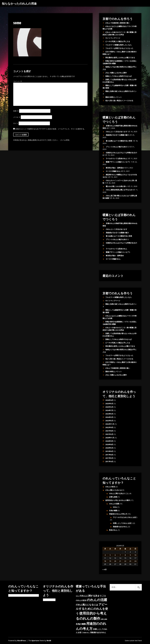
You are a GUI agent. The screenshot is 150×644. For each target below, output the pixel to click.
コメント (18, 81)
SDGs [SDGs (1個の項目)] (77, 596)
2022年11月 (110, 424)
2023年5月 (109, 421)
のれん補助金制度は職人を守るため (119, 190)
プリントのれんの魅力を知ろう (117, 147)
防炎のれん (113, 530)
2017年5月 (109, 458)
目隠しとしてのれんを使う (123, 523)
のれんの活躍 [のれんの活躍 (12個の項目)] (97, 600)
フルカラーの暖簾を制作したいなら (118, 45)
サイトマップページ (113, 38)
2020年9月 (109, 441)
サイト (16, 123)
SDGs (115, 507)
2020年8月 (109, 444)
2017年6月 (109, 455)
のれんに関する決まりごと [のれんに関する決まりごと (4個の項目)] (93, 596)
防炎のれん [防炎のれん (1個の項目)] (87, 633)
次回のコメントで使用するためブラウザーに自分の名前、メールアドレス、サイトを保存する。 (51, 129)
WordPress (22, 641)
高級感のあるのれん (120, 527)
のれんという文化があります (116, 132)
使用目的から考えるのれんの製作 (118, 500)
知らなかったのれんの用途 (19, 3)
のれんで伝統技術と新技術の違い (118, 23)
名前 (16, 111)
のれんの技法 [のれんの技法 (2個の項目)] (81, 600)
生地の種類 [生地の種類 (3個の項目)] (81, 624)
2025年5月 (109, 404)
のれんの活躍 (114, 504)
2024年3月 (109, 417)
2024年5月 (109, 414)
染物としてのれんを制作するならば (118, 76)
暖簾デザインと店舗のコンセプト (118, 162)
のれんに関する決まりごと (119, 493)
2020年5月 (109, 448)
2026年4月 (109, 400)
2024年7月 (109, 410)
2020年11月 (110, 438)
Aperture (35, 641)
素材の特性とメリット (114, 97)
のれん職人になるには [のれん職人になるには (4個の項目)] (87, 605)
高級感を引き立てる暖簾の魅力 (117, 135)
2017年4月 (109, 462)
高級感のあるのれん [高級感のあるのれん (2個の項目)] (98, 632)
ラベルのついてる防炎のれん (116, 159)
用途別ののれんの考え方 (118, 514)
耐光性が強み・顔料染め (115, 168)
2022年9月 (109, 427)
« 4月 (105, 570)
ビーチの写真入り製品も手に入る (118, 41)
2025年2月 (109, 407)
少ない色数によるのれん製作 (116, 73)
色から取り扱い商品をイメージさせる (119, 101)
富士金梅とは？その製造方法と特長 (119, 141)
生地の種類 (113, 511)
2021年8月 (109, 431)
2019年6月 (109, 451)
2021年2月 (109, 434)
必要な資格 (113, 497)
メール (17, 117)
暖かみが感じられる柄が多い (116, 186)
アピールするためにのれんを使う (125, 517)
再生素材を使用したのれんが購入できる (120, 58)
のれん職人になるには (114, 490)
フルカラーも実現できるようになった (119, 48)
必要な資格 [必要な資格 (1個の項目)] (104, 619)
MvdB (49, 641)
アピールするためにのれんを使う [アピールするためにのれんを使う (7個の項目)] (92, 609)
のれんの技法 (110, 487)
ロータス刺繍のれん (113, 171)
